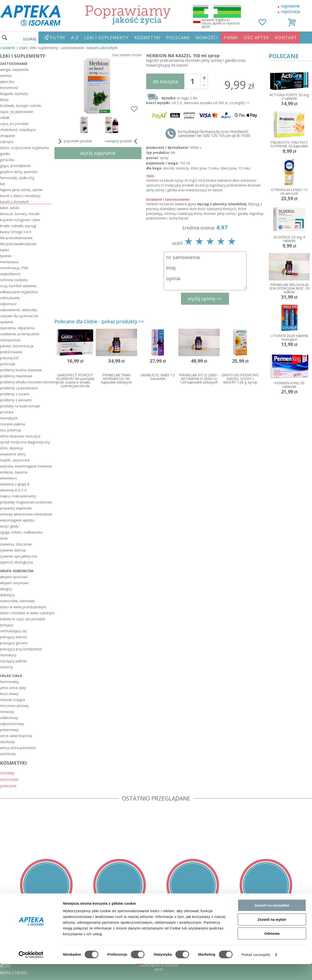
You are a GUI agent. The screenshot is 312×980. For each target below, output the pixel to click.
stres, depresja (12, 448)
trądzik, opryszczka (15, 460)
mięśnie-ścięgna (12, 700)
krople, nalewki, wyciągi (18, 226)
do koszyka (165, 81)
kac (3, 184)
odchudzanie (10, 298)
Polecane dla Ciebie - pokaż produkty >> (99, 321)
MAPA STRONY (14, 973)
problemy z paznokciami (19, 388)
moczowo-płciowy (14, 706)
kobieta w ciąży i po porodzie (23, 619)
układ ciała (11, 676)
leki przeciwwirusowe (16, 238)
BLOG (5, 966)
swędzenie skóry (13, 454)
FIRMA (231, 37)
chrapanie (8, 136)
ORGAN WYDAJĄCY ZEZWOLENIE (29, 959)
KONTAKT (286, 37)
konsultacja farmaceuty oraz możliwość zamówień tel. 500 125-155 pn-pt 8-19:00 (214, 134)
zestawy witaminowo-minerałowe (26, 514)
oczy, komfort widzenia (18, 286)
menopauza (9, 262)
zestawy (7, 773)
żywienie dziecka (13, 550)
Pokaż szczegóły (256, 847)
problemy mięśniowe (16, 376)
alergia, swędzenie (14, 70)
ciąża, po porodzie (14, 124)
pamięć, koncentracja (17, 346)
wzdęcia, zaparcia (14, 472)
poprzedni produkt (75, 141)
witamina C (9, 478)
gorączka (7, 160)
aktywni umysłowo (15, 583)
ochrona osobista (14, 280)
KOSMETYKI (147, 37)
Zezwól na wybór (272, 811)
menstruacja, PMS (14, 268)
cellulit (5, 118)
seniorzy (6, 667)
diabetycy (7, 595)
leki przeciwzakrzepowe (18, 244)
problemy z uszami (15, 394)
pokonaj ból (9, 358)
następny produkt (122, 141)
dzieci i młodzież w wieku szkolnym (26, 613)
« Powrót (8, 48)
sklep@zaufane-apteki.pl (154, 938)
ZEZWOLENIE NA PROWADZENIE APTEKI (37, 952)
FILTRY (58, 37)
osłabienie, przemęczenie (20, 334)
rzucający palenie (13, 661)
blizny (4, 100)
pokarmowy (9, 730)
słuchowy (7, 742)
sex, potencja (10, 430)
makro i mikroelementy (18, 496)
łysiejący (7, 625)
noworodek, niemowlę (17, 601)
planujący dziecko (14, 637)
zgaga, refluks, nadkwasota (21, 532)
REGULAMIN (11, 931)
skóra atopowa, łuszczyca (20, 436)
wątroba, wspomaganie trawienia (26, 466)
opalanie (7, 322)
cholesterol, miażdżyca (18, 130)
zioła (4, 538)
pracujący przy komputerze (21, 649)
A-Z (75, 37)
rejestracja (291, 12)
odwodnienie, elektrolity (18, 310)
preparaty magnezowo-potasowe (26, 502)
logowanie (290, 6)
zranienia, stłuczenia (16, 544)
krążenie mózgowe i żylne (20, 220)
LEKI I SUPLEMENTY (106, 37)
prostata (7, 412)
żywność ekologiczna (16, 562)
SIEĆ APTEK (256, 37)
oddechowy (9, 718)
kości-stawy (9, 694)
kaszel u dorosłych (102, 48)
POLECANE (178, 37)
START (23, 48)
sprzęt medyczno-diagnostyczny (25, 442)
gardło (5, 154)
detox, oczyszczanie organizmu (24, 148)
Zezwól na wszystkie (272, 797)
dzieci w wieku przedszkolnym (23, 607)
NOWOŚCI (207, 37)
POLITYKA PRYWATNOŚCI (23, 945)
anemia (6, 76)
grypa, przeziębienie (15, 166)
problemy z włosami (16, 400)
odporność (8, 304)
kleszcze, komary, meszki (20, 214)
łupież (5, 250)
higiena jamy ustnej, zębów (21, 190)
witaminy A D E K (13, 490)
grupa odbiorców (17, 571)
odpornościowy (12, 724)
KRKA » (196, 147)
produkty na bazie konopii (20, 406)
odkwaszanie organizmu (19, 292)
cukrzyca (7, 142)
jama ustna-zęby (13, 688)
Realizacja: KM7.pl (296, 931)
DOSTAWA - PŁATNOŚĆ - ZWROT (30, 938)
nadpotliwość (10, 274)
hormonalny (9, 682)
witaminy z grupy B (15, 484)
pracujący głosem (14, 643)
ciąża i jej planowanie (17, 112)
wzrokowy (8, 754)
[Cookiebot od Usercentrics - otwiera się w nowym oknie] (31, 847)
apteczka (7, 82)
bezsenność (9, 88)
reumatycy (8, 655)
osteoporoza (10, 340)
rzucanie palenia (12, 424)
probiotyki (8, 364)
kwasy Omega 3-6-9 (16, 232)
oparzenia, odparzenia (17, 328)
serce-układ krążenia (16, 736)
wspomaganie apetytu (17, 520)
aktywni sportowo (14, 577)
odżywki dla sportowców (19, 316)
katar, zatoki (10, 208)
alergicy (6, 589)
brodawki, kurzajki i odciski (21, 106)
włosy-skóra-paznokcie (18, 748)
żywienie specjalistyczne (19, 556)
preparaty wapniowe (16, 508)
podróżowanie (11, 352)
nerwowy (7, 712)
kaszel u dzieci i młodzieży (20, 196)
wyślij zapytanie (98, 153)
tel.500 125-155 (154, 931)
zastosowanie (14, 64)
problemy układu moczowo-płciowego (26, 382)
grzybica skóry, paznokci (19, 172)
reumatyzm (9, 418)
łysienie (6, 256)
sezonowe (9, 779)
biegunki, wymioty (14, 94)
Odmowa (272, 825)
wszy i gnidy (9, 526)
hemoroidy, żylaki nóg (17, 178)
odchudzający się (13, 631)
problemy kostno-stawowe (21, 370)
